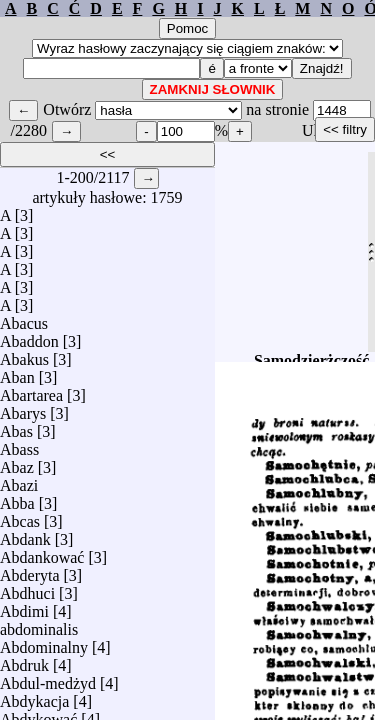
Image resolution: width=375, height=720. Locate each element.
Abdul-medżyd (48, 678)
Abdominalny (44, 642)
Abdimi (24, 606)
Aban (17, 372)
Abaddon (29, 336)
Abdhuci (27, 588)
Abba (17, 498)
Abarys (23, 408)
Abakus (24, 354)
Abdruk (24, 660)
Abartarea (31, 390)
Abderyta (30, 570)
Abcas (20, 516)
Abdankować (42, 552)
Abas (16, 426)
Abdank (25, 534)
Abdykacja (34, 696)
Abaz (17, 462)
